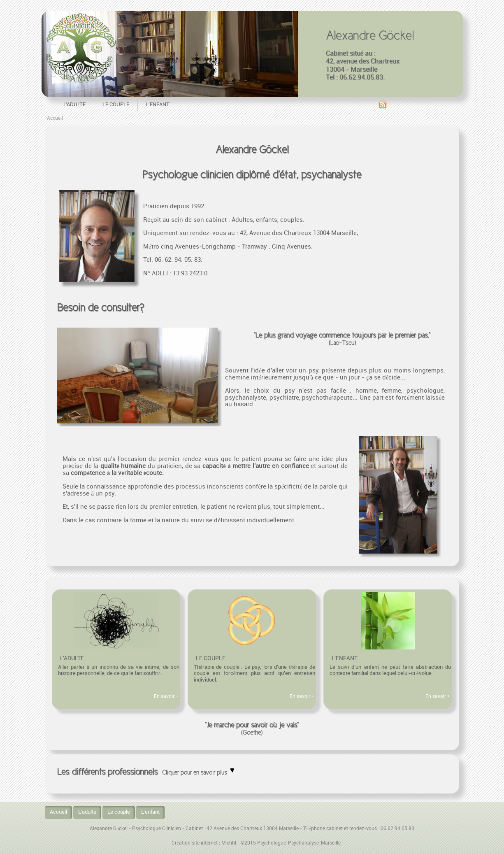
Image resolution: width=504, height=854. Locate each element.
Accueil (55, 118)
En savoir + (166, 697)
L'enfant (158, 105)
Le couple (116, 105)
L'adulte (74, 105)
